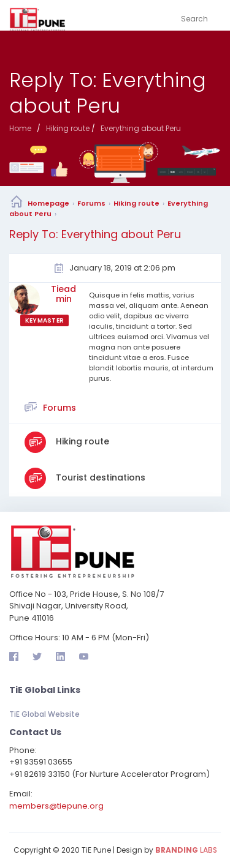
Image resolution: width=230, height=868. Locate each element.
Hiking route (136, 203)
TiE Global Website (44, 714)
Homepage (48, 203)
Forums (91, 203)
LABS (186, 850)
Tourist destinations (99, 477)
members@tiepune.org (56, 806)
